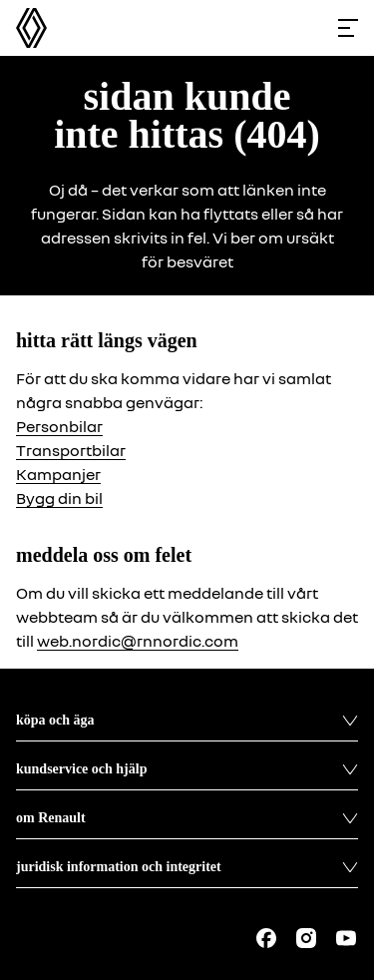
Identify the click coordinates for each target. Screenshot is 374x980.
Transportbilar (71, 450)
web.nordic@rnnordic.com (138, 641)
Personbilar (59, 426)
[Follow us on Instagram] (306, 938)
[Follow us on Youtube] (346, 938)
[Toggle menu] (348, 28)
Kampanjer (58, 474)
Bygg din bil (59, 498)
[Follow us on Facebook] (266, 938)
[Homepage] (31, 28)
